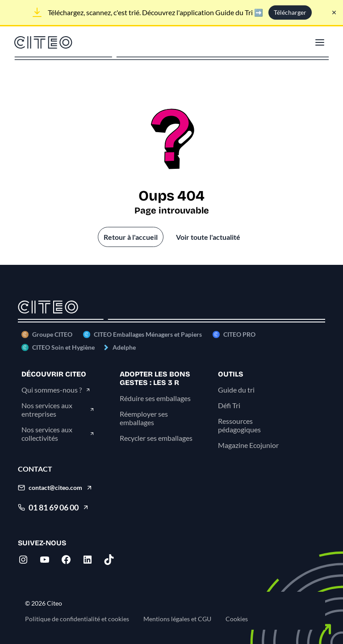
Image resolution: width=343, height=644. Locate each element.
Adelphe (124, 347)
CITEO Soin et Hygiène (63, 347)
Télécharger (290, 12)
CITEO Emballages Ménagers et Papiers (148, 334)
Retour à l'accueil (131, 237)
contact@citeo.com (55, 487)
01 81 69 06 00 (54, 507)
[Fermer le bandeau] (334, 13)
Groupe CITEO (52, 334)
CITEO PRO (239, 334)
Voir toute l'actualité (208, 237)
